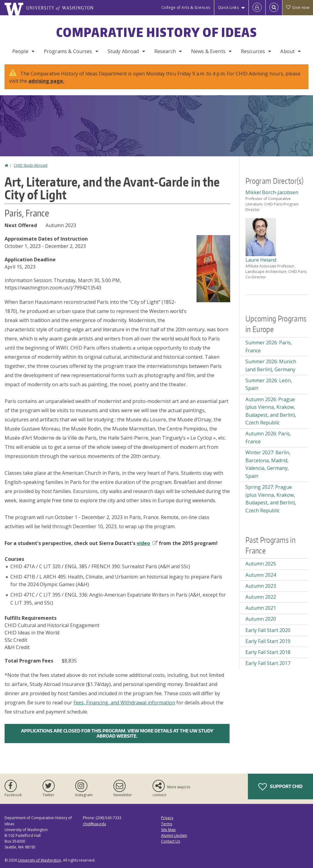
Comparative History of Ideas (157, 32)
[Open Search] (274, 8)
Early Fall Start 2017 (268, 663)
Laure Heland (261, 260)
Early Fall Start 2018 (268, 652)
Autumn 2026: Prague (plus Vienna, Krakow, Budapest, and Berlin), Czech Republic (271, 411)
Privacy (167, 818)
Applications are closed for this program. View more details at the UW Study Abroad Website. (117, 733)
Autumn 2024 (261, 575)
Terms (167, 824)
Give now (298, 7)
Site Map (168, 830)
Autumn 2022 (261, 597)
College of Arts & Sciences (186, 7)
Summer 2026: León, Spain (269, 384)
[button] (213, 268)
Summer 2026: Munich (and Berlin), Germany (271, 365)
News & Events (208, 51)
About (287, 51)
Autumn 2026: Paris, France (268, 438)
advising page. (46, 81)
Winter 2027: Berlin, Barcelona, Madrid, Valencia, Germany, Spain (268, 464)
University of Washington (40, 860)
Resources (253, 51)
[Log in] (257, 8)
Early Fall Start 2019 (268, 641)
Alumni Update (174, 835)
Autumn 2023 (261, 586)
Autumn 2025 (261, 564)
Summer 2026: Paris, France (269, 347)
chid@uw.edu (94, 824)
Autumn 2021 (261, 608)
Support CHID (280, 787)
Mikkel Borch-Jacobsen (272, 192)
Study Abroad (123, 51)
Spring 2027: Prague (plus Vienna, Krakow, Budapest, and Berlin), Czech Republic (271, 499)
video (147, 543)
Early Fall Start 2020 (268, 630)
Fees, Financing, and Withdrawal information (124, 703)
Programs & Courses (68, 51)
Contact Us (171, 841)
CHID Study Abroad (31, 165)
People (20, 51)
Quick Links (228, 7)
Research (165, 51)
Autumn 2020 (261, 619)
